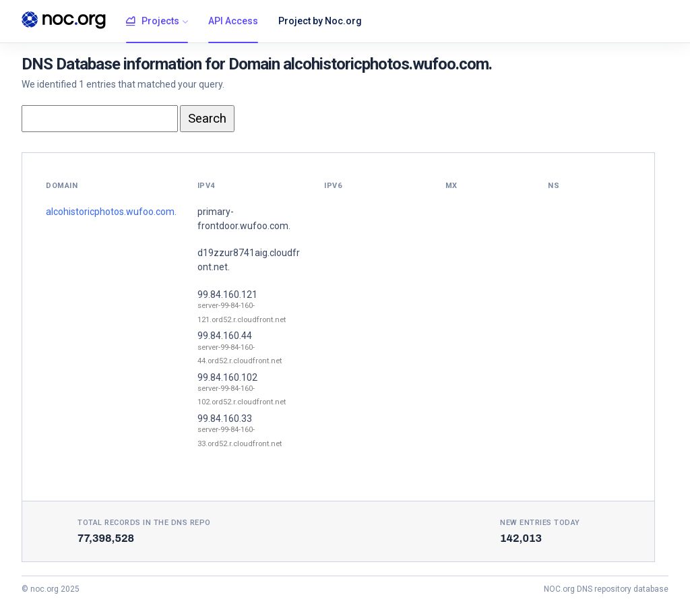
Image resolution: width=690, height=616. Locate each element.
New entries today (540, 523)
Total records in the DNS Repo (144, 523)
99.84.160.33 (225, 419)
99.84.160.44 (225, 336)
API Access (233, 21)
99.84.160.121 (227, 295)
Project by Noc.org (320, 21)
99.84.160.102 (227, 377)
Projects (153, 22)
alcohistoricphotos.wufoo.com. (111, 212)
